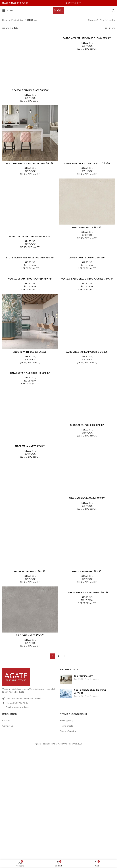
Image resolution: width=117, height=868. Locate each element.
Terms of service (68, 731)
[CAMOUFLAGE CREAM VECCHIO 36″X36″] (87, 322)
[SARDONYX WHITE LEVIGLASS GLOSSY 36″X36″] (30, 133)
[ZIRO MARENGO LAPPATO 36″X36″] (87, 468)
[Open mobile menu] (7, 10)
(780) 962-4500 (73, 3)
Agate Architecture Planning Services (90, 692)
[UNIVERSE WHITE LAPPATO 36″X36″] (87, 253)
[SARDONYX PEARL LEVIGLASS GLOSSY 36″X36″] (87, 34)
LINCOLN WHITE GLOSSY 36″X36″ (30, 352)
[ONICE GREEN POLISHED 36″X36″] (87, 395)
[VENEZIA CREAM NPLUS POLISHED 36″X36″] (30, 274)
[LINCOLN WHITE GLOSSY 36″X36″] (30, 322)
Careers (6, 721)
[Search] (113, 10)
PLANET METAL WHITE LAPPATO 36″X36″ (30, 237)
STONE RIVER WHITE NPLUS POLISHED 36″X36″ (30, 258)
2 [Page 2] (59, 656)
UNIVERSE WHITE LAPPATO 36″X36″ (87, 258)
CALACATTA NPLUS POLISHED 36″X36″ (30, 373)
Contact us (8, 726)
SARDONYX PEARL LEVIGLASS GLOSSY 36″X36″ (87, 38)
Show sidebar (13, 28)
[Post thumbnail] (66, 679)
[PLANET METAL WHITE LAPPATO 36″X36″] (30, 206)
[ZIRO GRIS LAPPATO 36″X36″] (87, 541)
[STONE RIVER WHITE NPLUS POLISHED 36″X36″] (30, 253)
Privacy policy (67, 721)
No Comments (93, 679)
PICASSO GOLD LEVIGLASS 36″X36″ (30, 90)
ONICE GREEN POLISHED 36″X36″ (87, 425)
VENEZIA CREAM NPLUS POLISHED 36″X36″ (30, 279)
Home (5, 20)
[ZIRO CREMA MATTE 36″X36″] (87, 202)
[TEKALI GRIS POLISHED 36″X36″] (30, 541)
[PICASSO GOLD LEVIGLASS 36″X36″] (30, 60)
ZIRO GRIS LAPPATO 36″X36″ (87, 572)
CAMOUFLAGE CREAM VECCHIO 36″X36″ (87, 352)
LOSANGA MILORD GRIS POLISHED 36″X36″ (87, 593)
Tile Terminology (83, 676)
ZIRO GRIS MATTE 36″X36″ (30, 635)
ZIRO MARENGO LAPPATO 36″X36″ (87, 498)
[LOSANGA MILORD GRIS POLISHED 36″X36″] (87, 588)
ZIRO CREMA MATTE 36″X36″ (87, 227)
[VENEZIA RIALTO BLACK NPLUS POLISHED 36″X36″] (87, 274)
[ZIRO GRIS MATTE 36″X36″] (30, 610)
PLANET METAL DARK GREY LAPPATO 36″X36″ (87, 163)
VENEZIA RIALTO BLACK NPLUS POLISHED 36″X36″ (87, 279)
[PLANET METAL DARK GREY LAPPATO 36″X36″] (87, 133)
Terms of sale (67, 726)
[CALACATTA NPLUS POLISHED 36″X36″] (30, 369)
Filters (111, 28)
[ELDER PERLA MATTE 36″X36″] (30, 442)
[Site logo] (59, 10)
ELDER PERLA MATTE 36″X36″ (30, 446)
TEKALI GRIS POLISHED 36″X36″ (30, 572)
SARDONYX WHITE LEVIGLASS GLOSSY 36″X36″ (30, 163)
